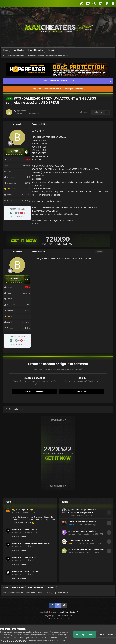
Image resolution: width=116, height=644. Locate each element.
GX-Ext (17, 512)
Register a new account (34, 391)
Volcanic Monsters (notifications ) (82, 531)
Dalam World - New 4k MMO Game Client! (86, 550)
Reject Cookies (106, 634)
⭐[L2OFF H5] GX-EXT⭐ (22, 510)
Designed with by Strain (47, 612)
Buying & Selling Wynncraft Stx (25, 529)
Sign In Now (82, 391)
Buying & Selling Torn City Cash (25, 571)
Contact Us (74, 612)
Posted (29, 512)
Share (84, 112)
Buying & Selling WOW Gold (24, 557)
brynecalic (21, 111)
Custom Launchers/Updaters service (84, 522)
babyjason (72, 534)
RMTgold (18, 532)
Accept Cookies (85, 634)
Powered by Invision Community (58, 618)
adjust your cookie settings (15, 640)
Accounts (34, 114)
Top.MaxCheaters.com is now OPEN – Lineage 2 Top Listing (58, 89)
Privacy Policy (63, 612)
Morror (71, 552)
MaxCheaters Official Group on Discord (58, 81)
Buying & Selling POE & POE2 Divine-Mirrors (31, 543)
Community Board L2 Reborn (80, 540)
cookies (20, 637)
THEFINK (72, 515)
